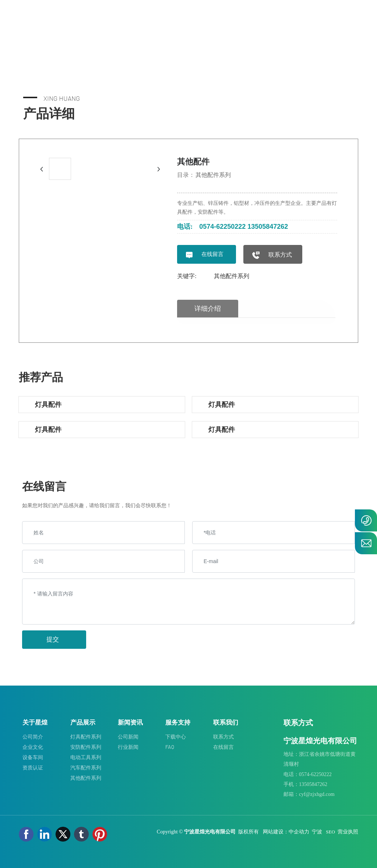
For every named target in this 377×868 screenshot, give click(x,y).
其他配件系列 (213, 175)
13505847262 (268, 227)
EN (350, 22)
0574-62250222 (222, 227)
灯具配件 (48, 404)
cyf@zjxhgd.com (317, 794)
